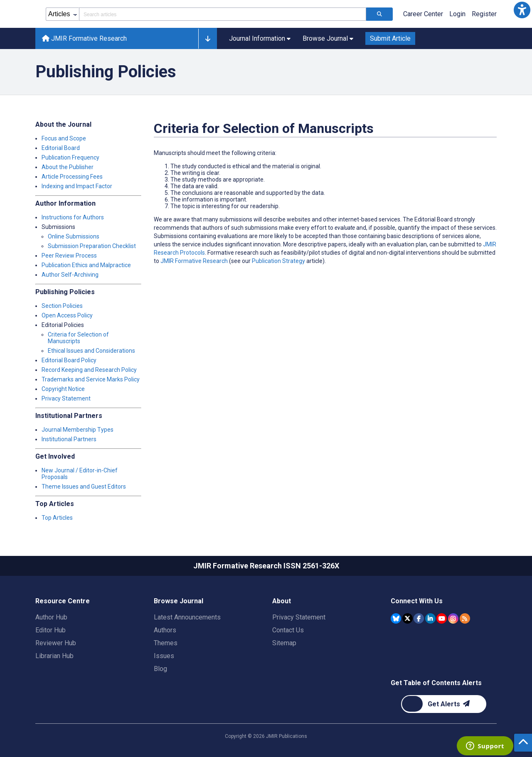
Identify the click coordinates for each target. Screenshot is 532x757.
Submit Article (390, 38)
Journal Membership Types (78, 430)
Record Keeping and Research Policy (89, 370)
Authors (165, 630)
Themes (166, 643)
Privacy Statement (66, 398)
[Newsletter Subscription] (444, 704)
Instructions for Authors (73, 217)
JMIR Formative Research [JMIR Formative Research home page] (84, 38)
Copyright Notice (63, 389)
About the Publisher (68, 167)
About (282, 601)
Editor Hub (50, 630)
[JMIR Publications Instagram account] (453, 618)
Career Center (423, 14)
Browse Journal (179, 601)
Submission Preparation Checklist (92, 246)
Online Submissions (74, 236)
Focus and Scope (64, 138)
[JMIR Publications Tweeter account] (408, 618)
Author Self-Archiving (70, 275)
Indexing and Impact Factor (77, 186)
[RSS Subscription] (465, 618)
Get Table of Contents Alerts (436, 683)
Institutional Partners (69, 439)
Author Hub (51, 617)
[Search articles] (379, 14)
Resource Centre (63, 601)
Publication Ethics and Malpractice (86, 265)
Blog (160, 669)
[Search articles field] (223, 14)
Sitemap (284, 643)
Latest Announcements (187, 617)
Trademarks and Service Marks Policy (91, 379)
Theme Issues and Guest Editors (84, 487)
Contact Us (288, 630)
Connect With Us (417, 601)
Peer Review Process (69, 256)
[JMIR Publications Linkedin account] (430, 618)
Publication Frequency (70, 157)
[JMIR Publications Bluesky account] (396, 618)
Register (484, 14)
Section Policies (62, 306)
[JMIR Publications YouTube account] (442, 618)
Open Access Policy (67, 315)
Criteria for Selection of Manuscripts (78, 338)
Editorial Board (61, 148)
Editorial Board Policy (69, 360)
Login (457, 14)
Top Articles (57, 518)
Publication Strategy (278, 261)
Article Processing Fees (72, 177)
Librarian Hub (54, 656)
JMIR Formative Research (194, 261)
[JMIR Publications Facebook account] (419, 618)
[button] (522, 10)
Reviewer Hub (56, 643)
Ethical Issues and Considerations (91, 351)
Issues (164, 656)
